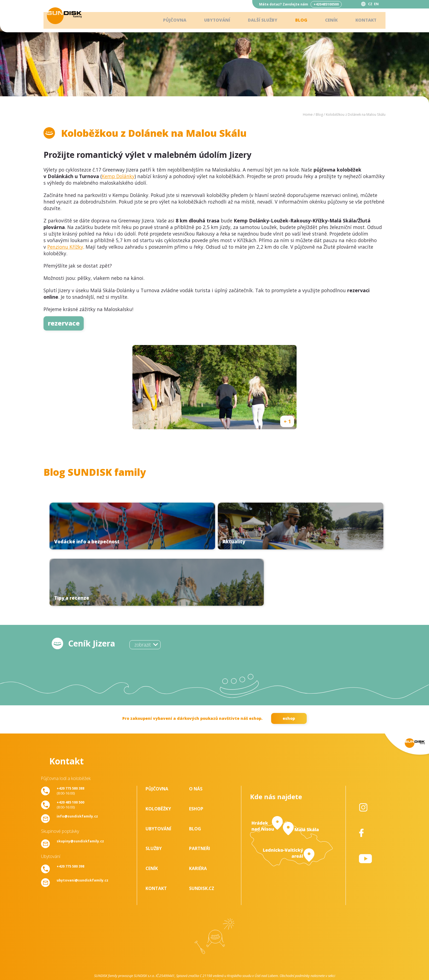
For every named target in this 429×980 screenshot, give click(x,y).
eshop (289, 664)
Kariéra (198, 814)
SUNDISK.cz (202, 834)
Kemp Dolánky (118, 176)
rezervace (64, 323)
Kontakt (365, 21)
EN (376, 4)
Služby (154, 794)
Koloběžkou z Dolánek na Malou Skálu (356, 114)
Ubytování (211, 21)
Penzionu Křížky (65, 247)
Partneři (200, 794)
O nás (196, 734)
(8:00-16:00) (70, 736)
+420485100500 (326, 4)
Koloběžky (158, 754)
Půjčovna (168, 21)
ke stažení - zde (215, 926)
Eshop (196, 754)
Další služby (259, 21)
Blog (298, 21)
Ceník (329, 21)
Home (308, 114)
